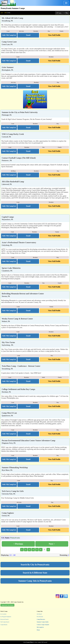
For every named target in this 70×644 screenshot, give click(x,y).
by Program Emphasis (6, 625)
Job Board (39, 623)
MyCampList (40, 636)
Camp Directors (41, 628)
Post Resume (40, 625)
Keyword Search (5, 628)
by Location (3, 623)
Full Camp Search (5, 631)
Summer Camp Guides (43, 631)
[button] (28, 35)
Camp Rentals (4, 633)
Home (38, 639)
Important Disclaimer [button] (8, 614)
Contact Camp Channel (43, 633)
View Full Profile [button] (54, 35)
